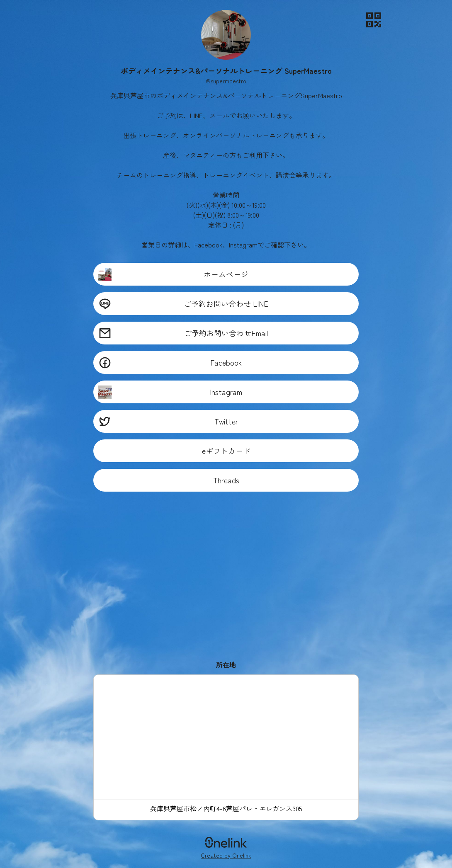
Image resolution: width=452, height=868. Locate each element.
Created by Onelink (226, 855)
